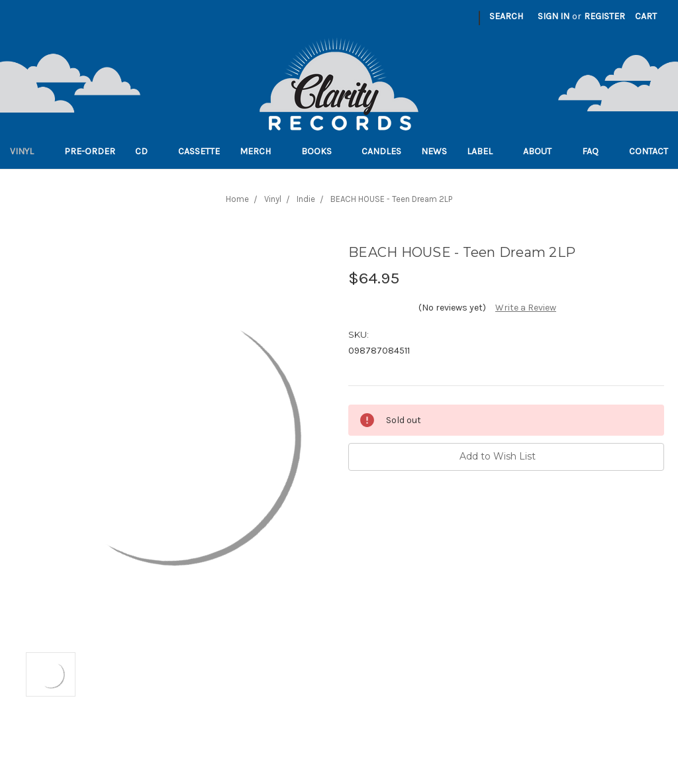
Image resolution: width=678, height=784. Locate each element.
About (543, 151)
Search (506, 16)
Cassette (199, 151)
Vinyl (27, 151)
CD (147, 151)
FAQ (596, 151)
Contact (649, 151)
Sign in (554, 16)
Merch (261, 151)
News (434, 151)
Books (322, 151)
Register (605, 16)
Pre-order (90, 151)
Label (485, 151)
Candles (381, 151)
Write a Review (526, 308)
